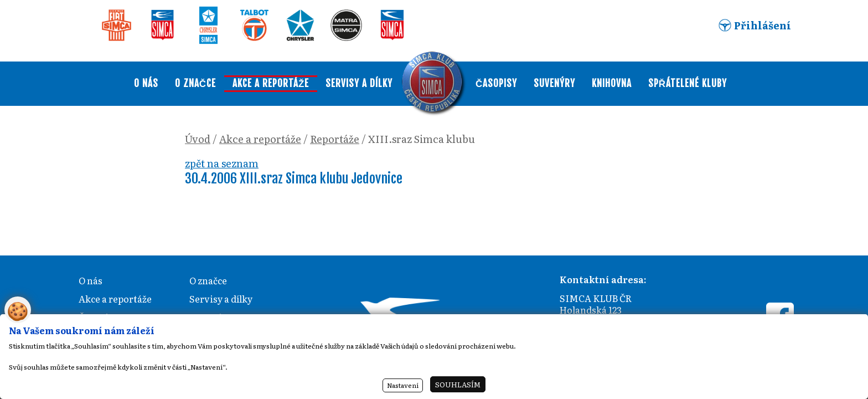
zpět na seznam (222, 163)
